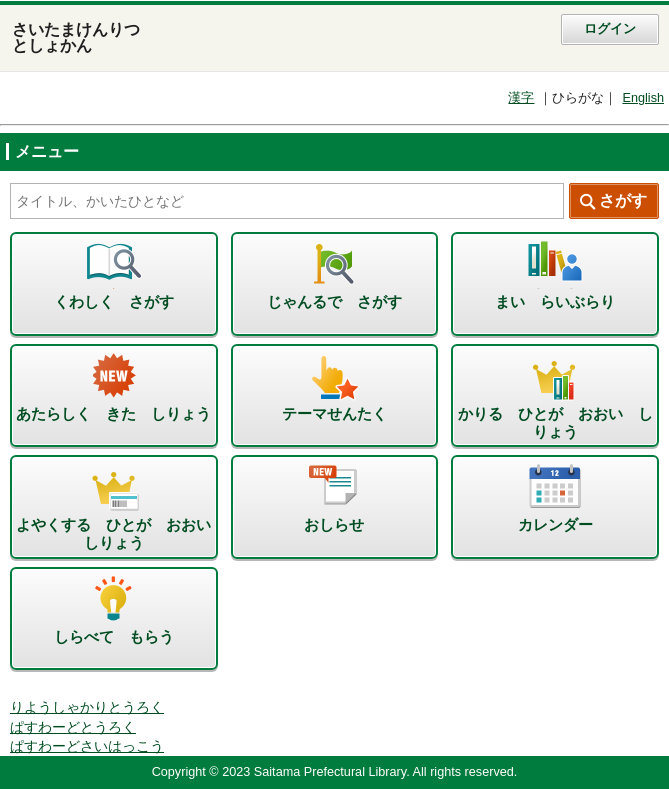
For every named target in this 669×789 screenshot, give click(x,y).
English (643, 98)
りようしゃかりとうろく (87, 707)
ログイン (610, 29)
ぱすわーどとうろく (73, 727)
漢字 (521, 98)
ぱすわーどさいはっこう (87, 746)
